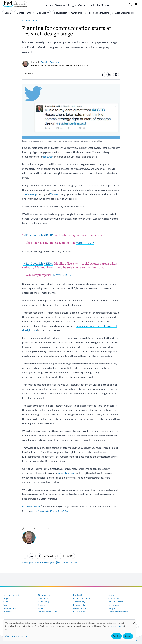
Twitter (54, 194)
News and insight (66, 5)
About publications (82, 598)
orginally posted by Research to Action (50, 511)
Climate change (24, 13)
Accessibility (79, 602)
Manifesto (43, 598)
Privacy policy (80, 605)
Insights (7, 598)
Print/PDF (67, 556)
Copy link (50, 556)
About (50, 5)
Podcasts (7, 612)
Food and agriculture (99, 13)
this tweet (48, 157)
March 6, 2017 (62, 275)
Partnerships (44, 602)
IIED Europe (79, 612)
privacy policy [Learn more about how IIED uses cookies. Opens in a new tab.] (117, 626)
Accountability (115, 605)
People (112, 608)
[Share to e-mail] (116, 74)
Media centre (80, 608)
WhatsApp (31, 194)
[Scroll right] (137, 13)
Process (42, 605)
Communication (30, 20)
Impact (41, 608)
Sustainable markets (124, 13)
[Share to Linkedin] (109, 74)
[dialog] (70, 630)
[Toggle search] (130, 4)
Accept (128, 636)
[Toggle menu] (136, 4)
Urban (8, 13)
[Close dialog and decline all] (134, 621)
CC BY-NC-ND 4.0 (66, 563)
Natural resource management (69, 13)
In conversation (10, 608)
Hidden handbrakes (47, 612)
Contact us (114, 598)
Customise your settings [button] (17, 636)
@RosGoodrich (33, 235)
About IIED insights (44, 563)
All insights (27, 563)
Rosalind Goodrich (31, 506)
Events (6, 605)
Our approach (86, 5)
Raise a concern (116, 602)
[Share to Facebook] (103, 74)
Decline (117, 636)
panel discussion (66, 473)
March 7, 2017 (85, 243)
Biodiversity (43, 13)
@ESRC (48, 235)
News (5, 602)
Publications (104, 5)
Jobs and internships (118, 612)
